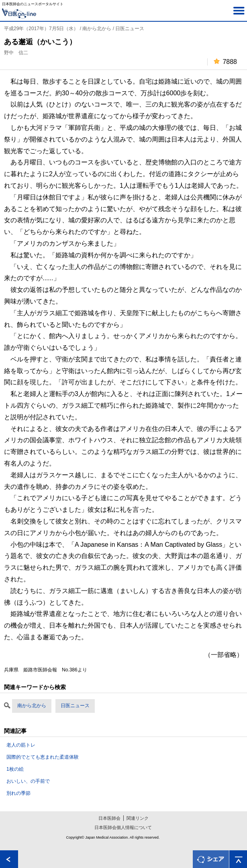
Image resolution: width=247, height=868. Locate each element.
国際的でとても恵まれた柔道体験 (43, 757)
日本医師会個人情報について (123, 827)
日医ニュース (75, 706)
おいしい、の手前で (28, 781)
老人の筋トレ (21, 745)
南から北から (32, 706)
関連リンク (138, 818)
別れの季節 (18, 793)
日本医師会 (109, 818)
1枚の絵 (15, 769)
